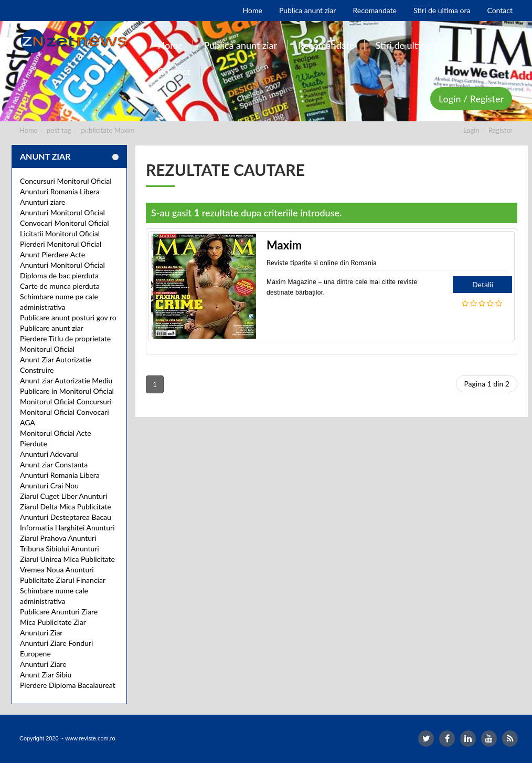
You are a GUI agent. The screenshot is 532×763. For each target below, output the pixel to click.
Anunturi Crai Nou (49, 485)
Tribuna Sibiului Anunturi (60, 548)
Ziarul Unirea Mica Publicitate (67, 559)
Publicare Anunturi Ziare (59, 612)
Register (501, 130)
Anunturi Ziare (43, 664)
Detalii (483, 284)
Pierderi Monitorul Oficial (61, 244)
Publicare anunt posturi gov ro (68, 317)
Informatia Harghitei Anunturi (67, 527)
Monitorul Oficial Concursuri (66, 401)
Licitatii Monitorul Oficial (60, 233)
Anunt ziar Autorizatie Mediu (66, 380)
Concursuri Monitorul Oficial (66, 181)
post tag (59, 130)
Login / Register (471, 99)
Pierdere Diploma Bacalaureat (68, 685)
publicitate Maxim (108, 130)
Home (29, 130)
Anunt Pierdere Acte (52, 254)
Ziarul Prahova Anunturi (58, 538)
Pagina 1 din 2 (487, 384)
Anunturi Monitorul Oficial (62, 212)
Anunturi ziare (43, 202)
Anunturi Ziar (41, 633)
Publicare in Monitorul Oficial (67, 391)
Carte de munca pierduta (60, 286)
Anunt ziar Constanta (54, 464)
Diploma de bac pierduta (59, 275)
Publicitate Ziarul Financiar (63, 580)
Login (471, 130)
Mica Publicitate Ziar (53, 622)
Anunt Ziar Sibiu (46, 675)
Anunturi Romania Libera (60, 191)
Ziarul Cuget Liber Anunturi (63, 496)
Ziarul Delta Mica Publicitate (66, 506)
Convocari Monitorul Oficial (65, 223)
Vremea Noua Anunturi (57, 569)
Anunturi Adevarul (49, 454)
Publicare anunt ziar (52, 328)
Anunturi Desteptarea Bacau (66, 517)
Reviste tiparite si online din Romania (322, 263)
